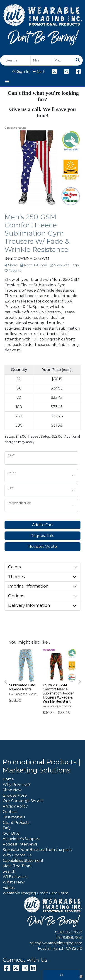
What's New (14, 882)
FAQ (7, 828)
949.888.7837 (70, 932)
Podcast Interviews (20, 844)
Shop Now (12, 790)
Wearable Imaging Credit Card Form (35, 893)
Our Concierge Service (23, 801)
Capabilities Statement (23, 861)
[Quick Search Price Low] (41, 60)
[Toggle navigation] (7, 82)
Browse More (15, 795)
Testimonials (14, 817)
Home (8, 779)
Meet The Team (17, 866)
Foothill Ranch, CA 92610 (60, 948)
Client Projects (16, 823)
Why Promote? (17, 785)
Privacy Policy (15, 806)
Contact (10, 812)
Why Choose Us (17, 855)
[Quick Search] (15, 60)
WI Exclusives (15, 877)
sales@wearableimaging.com (56, 943)
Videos (9, 888)
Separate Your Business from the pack (37, 850)
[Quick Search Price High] (62, 60)
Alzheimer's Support (21, 839)
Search (9, 871)
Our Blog (11, 833)
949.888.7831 (70, 938)
